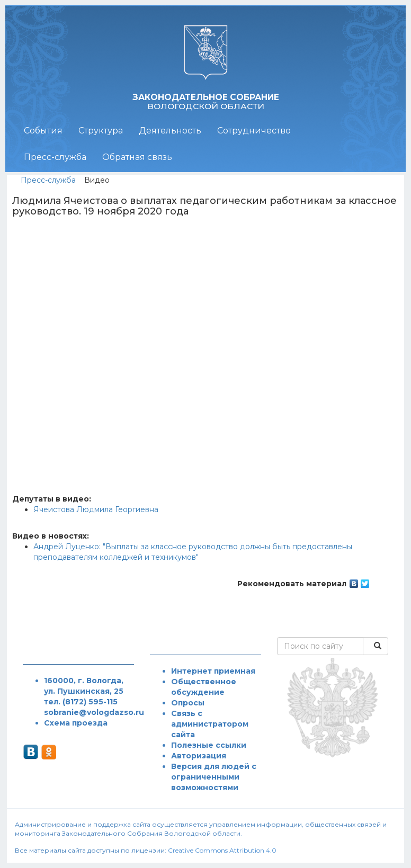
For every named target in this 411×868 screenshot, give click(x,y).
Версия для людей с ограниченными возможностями (214, 777)
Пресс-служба (55, 157)
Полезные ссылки (209, 745)
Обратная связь (137, 157)
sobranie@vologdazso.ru (94, 712)
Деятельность (170, 131)
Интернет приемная (213, 671)
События (43, 131)
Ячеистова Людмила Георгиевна (96, 509)
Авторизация (199, 756)
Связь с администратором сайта (210, 724)
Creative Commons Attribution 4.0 (222, 850)
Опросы (188, 703)
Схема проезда (76, 723)
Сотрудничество (254, 131)
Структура (101, 131)
